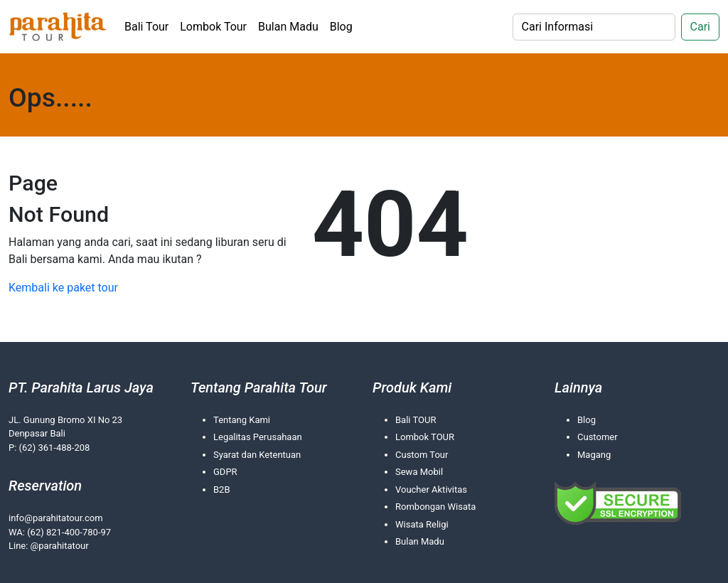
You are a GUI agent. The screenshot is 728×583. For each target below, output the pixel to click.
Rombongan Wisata (435, 507)
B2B (222, 490)
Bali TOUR (416, 420)
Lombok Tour (213, 27)
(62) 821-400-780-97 (69, 532)
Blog (341, 27)
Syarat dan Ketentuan (257, 455)
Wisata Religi (422, 524)
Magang (594, 455)
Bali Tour (146, 27)
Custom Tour (422, 455)
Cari (700, 27)
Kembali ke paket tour (63, 288)
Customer (598, 437)
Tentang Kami (242, 420)
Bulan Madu (288, 27)
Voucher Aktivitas (431, 490)
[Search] (594, 27)
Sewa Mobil (419, 472)
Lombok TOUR (425, 437)
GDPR (225, 472)
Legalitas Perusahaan (258, 437)
